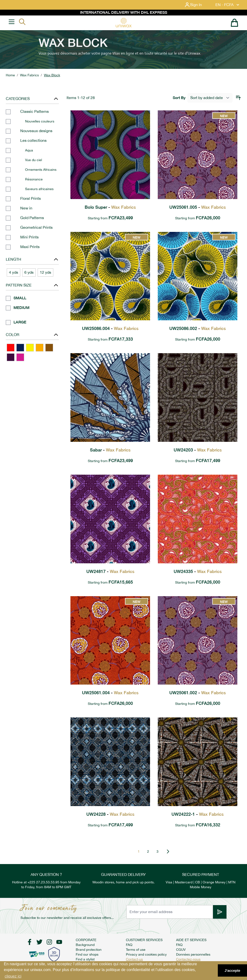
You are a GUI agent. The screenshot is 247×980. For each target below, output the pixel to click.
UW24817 (110, 571)
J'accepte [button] (232, 971)
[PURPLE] (11, 357)
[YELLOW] (30, 348)
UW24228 (110, 814)
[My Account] (197, 5)
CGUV (181, 950)
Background (85, 945)
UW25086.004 (110, 328)
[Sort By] (210, 98)
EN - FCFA (228, 5)
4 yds (14, 272)
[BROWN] (49, 348)
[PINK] (20, 357)
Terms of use (136, 950)
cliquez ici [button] (13, 976)
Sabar (110, 450)
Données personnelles (193, 954)
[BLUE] (20, 348)
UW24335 (198, 571)
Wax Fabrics (29, 75)
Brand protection (89, 950)
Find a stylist (85, 959)
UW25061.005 (198, 207)
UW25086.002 (198, 328)
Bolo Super (110, 207)
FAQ (129, 945)
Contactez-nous (188, 959)
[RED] (11, 348)
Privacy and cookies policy (146, 954)
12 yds (45, 272)
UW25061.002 (198, 693)
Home (10, 75)
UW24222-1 (198, 814)
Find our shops (87, 954)
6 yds (29, 272)
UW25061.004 (110, 693)
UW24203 (198, 450)
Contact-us (134, 959)
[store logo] (123, 23)
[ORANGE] (40, 348)
